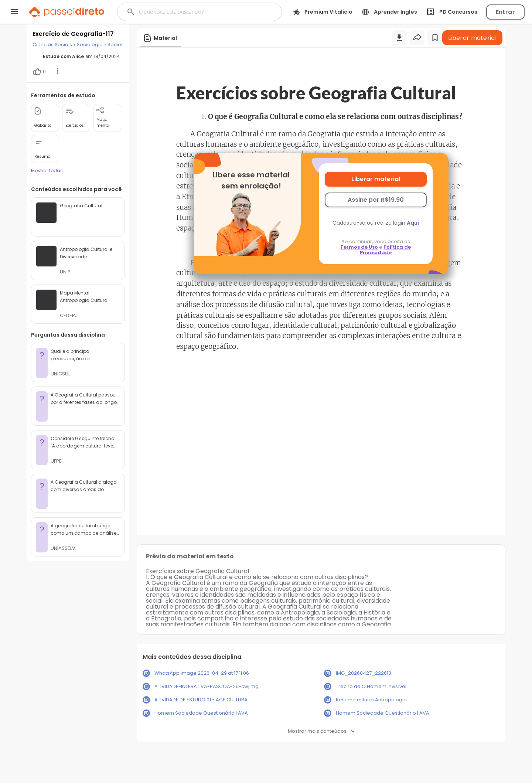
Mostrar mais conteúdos (321, 731)
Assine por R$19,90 (376, 200)
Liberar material (376, 179)
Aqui (413, 223)
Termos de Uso (359, 247)
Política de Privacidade (386, 250)
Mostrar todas (47, 171)
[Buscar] (195, 12)
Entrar (505, 12)
